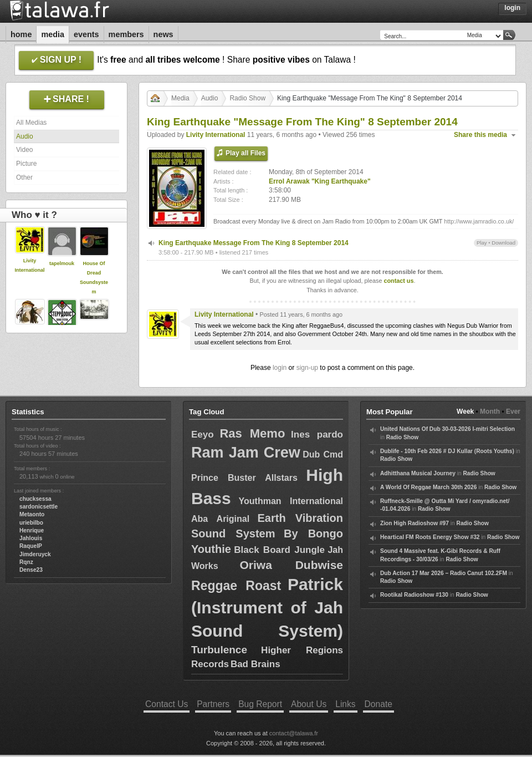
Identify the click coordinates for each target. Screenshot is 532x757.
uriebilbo (31, 523)
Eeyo (203, 435)
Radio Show (247, 98)
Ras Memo (252, 433)
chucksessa (35, 499)
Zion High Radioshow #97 (415, 523)
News (163, 34)
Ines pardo (317, 435)
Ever (513, 411)
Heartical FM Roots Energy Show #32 (430, 537)
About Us (309, 704)
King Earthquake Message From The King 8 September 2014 (254, 243)
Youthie (211, 549)
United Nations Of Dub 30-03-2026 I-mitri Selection (447, 429)
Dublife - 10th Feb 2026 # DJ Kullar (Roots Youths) (447, 451)
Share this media (480, 135)
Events (86, 34)
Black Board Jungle (279, 550)
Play (482, 243)
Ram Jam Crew (246, 453)
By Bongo (313, 534)
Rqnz (26, 562)
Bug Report (260, 704)
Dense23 (31, 570)
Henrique (32, 530)
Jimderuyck (35, 554)
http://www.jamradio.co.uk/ (479, 221)
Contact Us (167, 704)
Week (465, 411)
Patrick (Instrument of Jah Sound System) (267, 608)
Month (490, 411)
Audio (25, 136)
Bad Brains (255, 664)
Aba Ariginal (220, 519)
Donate (378, 704)
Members (126, 34)
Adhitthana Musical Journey (418, 473)
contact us (398, 281)
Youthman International (291, 501)
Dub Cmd (323, 454)
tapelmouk (62, 263)
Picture (26, 164)
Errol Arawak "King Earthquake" (320, 181)
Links (345, 704)
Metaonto (32, 514)
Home (21, 34)
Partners (213, 704)
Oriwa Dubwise (291, 565)
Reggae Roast (236, 586)
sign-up (307, 368)
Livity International (216, 135)
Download (503, 243)
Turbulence (219, 650)
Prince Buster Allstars (244, 478)
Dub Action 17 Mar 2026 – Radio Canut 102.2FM (444, 573)
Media (53, 34)
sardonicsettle (39, 507)
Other (24, 177)
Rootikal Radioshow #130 (414, 595)
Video (24, 150)
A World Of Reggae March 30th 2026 (428, 487)
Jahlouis (31, 538)
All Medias (31, 123)
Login (512, 8)
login (280, 368)
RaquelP (31, 546)
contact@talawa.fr (294, 733)
